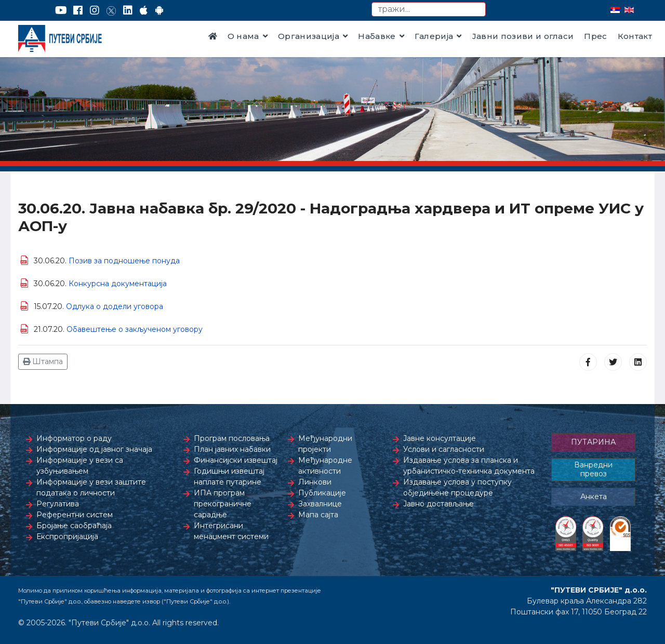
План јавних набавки (232, 449)
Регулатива (58, 504)
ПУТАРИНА (593, 442)
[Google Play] (159, 10)
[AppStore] (144, 10)
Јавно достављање (438, 504)
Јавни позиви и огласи (523, 36)
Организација (309, 36)
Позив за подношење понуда (124, 261)
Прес (595, 36)
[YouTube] (61, 10)
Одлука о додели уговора (115, 306)
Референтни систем (75, 515)
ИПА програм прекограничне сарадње (223, 504)
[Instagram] (95, 10)
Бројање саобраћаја (74, 526)
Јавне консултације (440, 438)
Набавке (377, 36)
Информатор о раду (74, 438)
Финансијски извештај (236, 460)
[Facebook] (78, 10)
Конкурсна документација (118, 284)
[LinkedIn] (128, 10)
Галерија (434, 36)
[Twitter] (111, 10)
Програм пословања (232, 438)
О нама (243, 36)
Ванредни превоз (593, 469)
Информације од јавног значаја (94, 449)
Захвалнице (320, 504)
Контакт (635, 36)
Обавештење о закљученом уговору (135, 329)
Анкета (594, 497)
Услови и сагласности (444, 449)
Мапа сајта (318, 515)
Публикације (322, 493)
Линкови (315, 482)
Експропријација (67, 536)
